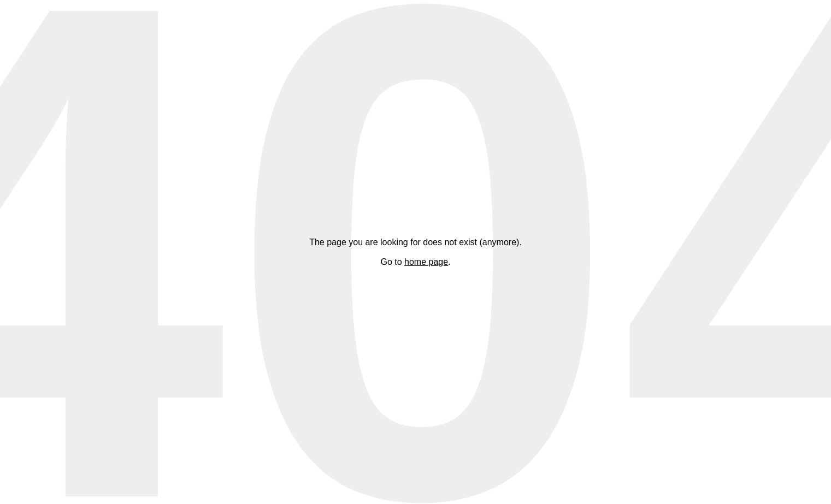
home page (426, 262)
